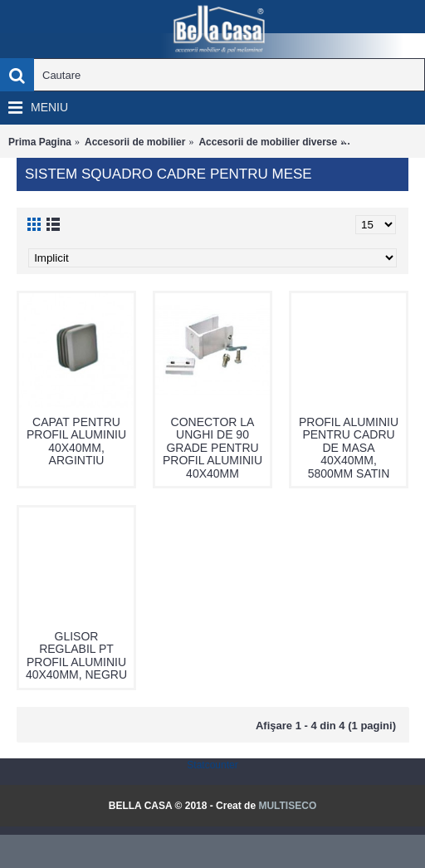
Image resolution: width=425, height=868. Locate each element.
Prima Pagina (40, 142)
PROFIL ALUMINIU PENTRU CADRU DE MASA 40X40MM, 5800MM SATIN (349, 448)
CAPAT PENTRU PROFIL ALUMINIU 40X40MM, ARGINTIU (76, 441)
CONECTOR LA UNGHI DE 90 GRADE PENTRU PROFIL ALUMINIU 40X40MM (212, 448)
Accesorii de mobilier (135, 142)
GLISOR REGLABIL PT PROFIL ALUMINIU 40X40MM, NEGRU (76, 655)
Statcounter (212, 765)
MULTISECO (287, 806)
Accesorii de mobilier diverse (268, 142)
